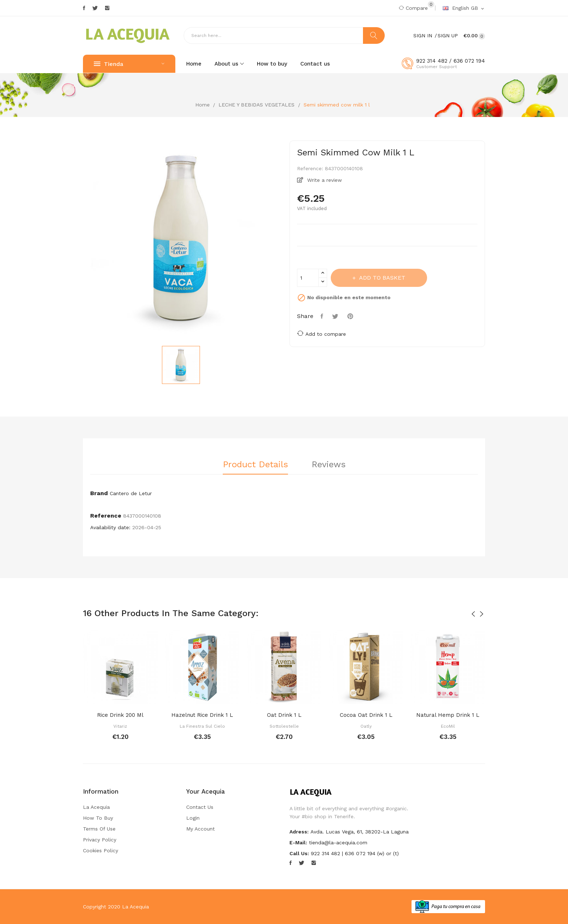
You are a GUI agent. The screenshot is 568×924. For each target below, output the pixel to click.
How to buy (98, 818)
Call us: (299, 853)
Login (193, 818)
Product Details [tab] (255, 465)
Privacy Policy (100, 840)
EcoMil (448, 726)
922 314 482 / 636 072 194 (451, 61)
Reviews (329, 465)
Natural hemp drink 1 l (448, 715)
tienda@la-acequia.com (338, 843)
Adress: (299, 832)
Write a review (324, 180)
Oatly (366, 726)
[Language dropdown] (464, 8)
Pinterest (351, 316)
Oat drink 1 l (284, 715)
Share (323, 316)
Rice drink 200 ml (120, 715)
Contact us (200, 807)
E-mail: (298, 843)
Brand (99, 493)
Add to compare (321, 333)
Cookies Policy (101, 850)
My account (201, 829)
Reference (106, 516)
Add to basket (381, 278)
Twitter (95, 8)
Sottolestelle (284, 726)
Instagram (107, 8)
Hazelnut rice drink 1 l (202, 715)
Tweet (336, 316)
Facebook (84, 8)
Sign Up (448, 35)
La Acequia (96, 807)
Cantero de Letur (131, 493)
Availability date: (110, 527)
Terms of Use (99, 829)
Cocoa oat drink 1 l (366, 715)
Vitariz (120, 726)
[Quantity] (308, 278)
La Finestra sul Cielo (202, 726)
